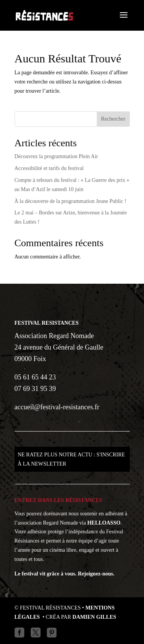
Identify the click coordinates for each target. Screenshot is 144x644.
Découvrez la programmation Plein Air (56, 156)
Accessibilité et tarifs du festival (49, 168)
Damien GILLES (94, 617)
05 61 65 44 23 (35, 377)
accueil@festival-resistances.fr (57, 407)
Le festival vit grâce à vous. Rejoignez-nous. (65, 574)
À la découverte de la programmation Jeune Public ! (71, 201)
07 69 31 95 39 (35, 389)
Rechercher (113, 119)
